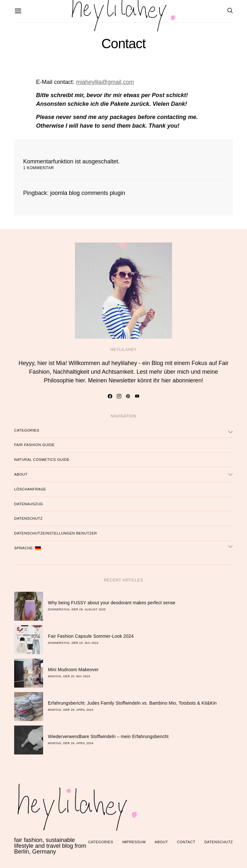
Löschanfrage (30, 489)
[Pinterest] (128, 396)
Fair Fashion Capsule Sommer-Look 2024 (91, 636)
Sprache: (27, 548)
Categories (27, 430)
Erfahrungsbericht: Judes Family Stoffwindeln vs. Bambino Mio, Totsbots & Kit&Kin (132, 703)
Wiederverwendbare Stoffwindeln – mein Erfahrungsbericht (108, 736)
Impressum (134, 842)
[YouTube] (137, 396)
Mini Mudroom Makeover (73, 670)
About (21, 474)
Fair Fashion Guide (34, 445)
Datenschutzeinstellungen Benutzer (56, 533)
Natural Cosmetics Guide (42, 460)
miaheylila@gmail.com (105, 82)
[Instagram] (119, 396)
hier (80, 380)
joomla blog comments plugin (88, 193)
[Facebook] (110, 396)
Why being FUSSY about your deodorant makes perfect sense (112, 603)
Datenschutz (28, 518)
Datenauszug (29, 504)
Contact (186, 842)
